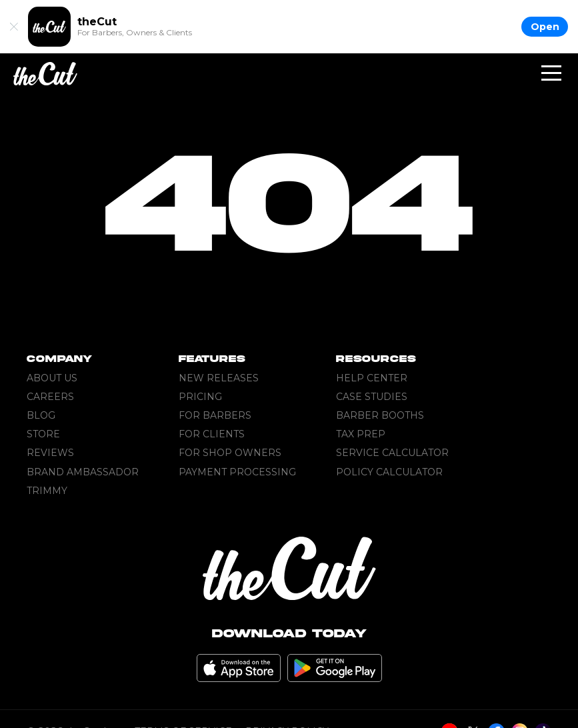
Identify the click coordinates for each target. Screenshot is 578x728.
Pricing (200, 397)
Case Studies (372, 397)
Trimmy (47, 491)
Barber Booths (380, 415)
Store (43, 434)
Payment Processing (237, 472)
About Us (52, 378)
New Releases (219, 378)
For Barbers (215, 415)
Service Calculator (392, 453)
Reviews (50, 453)
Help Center (372, 378)
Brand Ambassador (83, 472)
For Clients (212, 434)
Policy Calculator (389, 472)
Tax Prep (361, 434)
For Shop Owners (230, 453)
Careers (50, 397)
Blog (41, 415)
